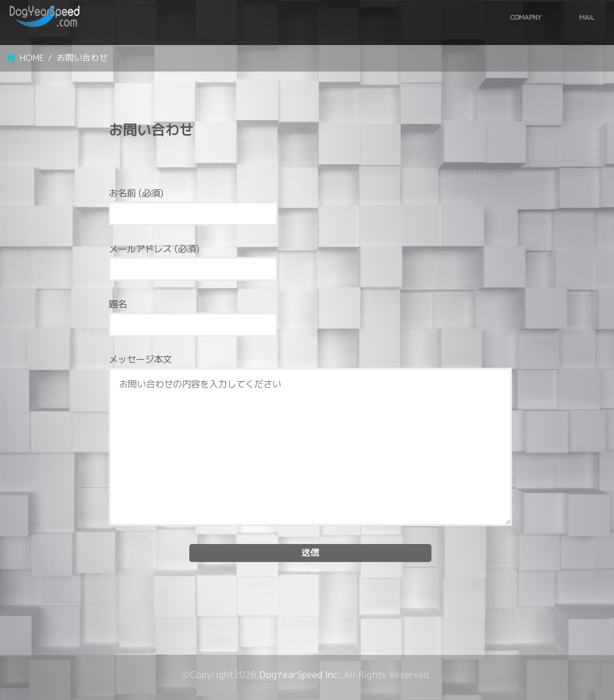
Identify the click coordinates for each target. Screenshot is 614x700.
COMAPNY (526, 17)
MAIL (587, 17)
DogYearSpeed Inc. (300, 675)
